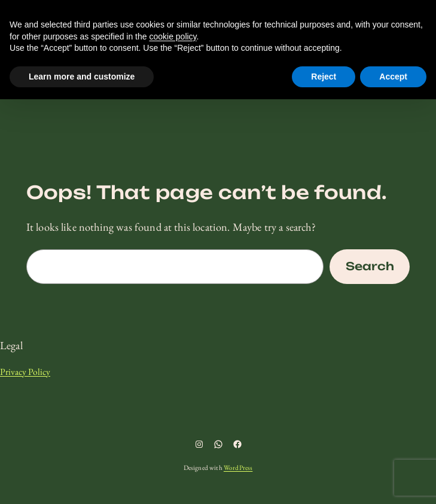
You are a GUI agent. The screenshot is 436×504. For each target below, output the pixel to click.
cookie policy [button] (173, 36)
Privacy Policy (25, 372)
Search (370, 266)
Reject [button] (324, 77)
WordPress (238, 468)
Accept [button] (393, 77)
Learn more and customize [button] (82, 77)
